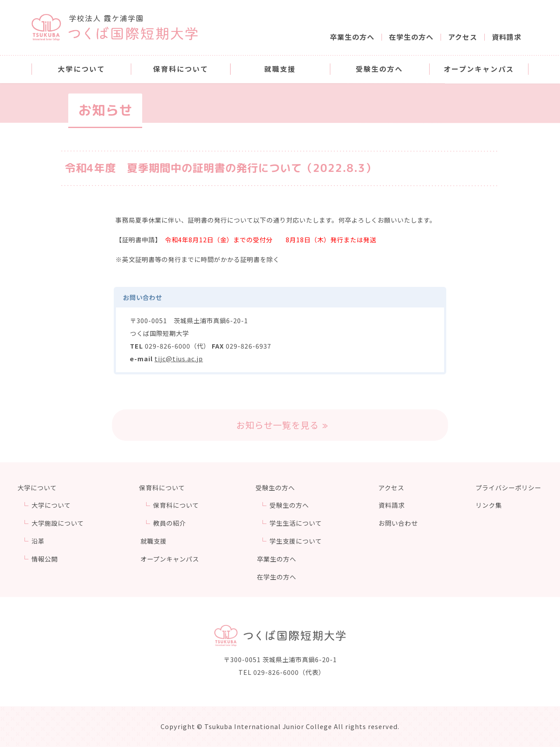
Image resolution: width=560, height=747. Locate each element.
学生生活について (298, 523)
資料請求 (507, 37)
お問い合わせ (400, 523)
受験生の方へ (291, 505)
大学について (51, 505)
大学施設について (58, 523)
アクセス (463, 37)
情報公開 (45, 559)
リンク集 (490, 505)
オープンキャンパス (170, 559)
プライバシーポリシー (510, 487)
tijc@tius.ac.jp (179, 358)
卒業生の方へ (352, 37)
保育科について (178, 505)
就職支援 (154, 541)
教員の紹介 (171, 523)
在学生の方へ (411, 37)
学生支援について (298, 541)
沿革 (38, 541)
